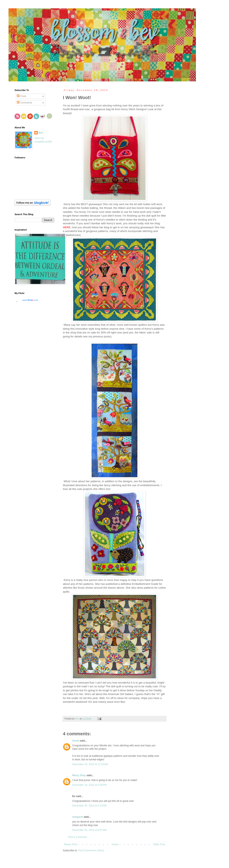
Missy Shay (79, 775)
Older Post (159, 844)
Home (115, 844)
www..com (30, 300)
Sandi (76, 741)
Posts (22, 96)
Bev (41, 133)
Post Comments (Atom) (91, 850)
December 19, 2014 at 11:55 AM (90, 764)
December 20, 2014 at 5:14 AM (89, 806)
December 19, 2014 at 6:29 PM (89, 785)
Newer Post (70, 844)
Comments (24, 103)
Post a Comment (77, 837)
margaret (78, 817)
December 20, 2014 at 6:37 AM (89, 830)
